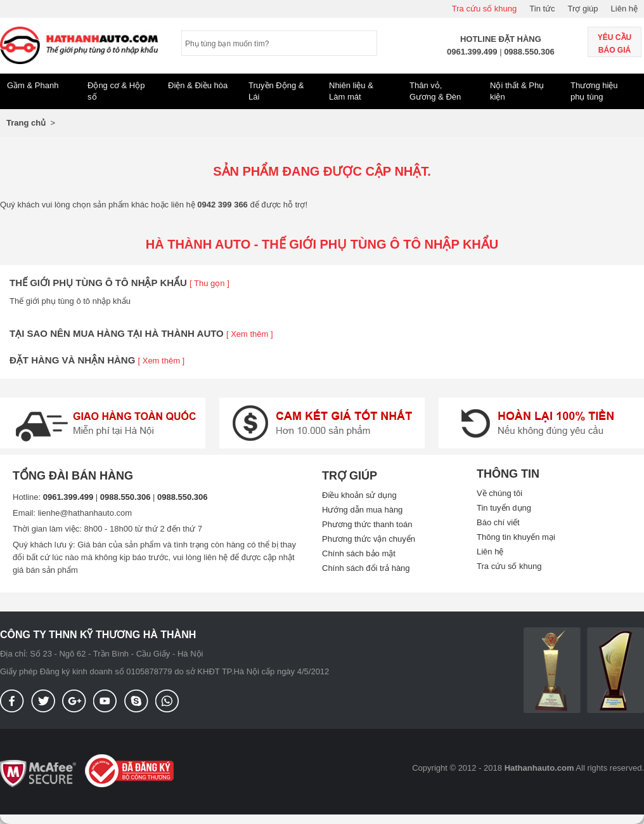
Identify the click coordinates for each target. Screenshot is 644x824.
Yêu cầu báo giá (615, 44)
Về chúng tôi (499, 493)
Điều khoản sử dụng (359, 495)
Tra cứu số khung (485, 9)
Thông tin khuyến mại (516, 537)
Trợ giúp (583, 9)
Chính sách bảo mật (359, 553)
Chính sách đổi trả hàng (366, 568)
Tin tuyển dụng (504, 508)
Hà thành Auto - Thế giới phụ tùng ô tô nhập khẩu (322, 244)
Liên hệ (624, 9)
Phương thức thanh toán (367, 524)
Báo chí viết (498, 522)
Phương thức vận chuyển (369, 539)
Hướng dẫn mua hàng (362, 510)
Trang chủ (26, 123)
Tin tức (542, 9)
